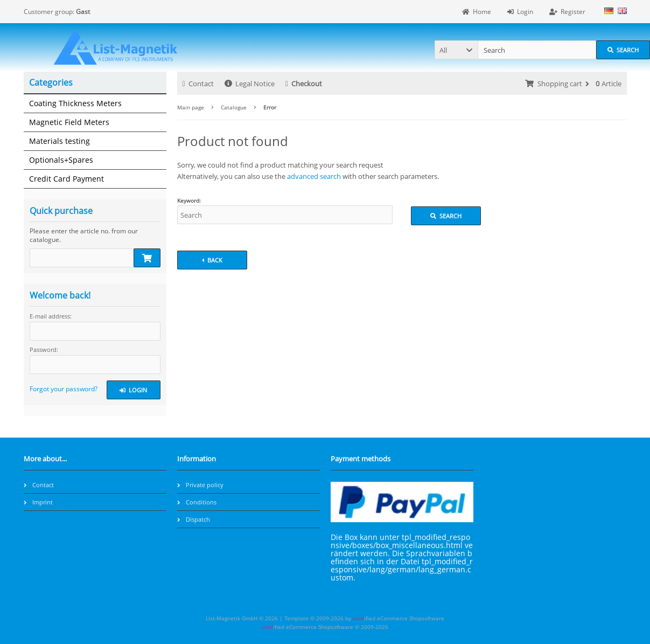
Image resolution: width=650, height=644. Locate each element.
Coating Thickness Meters (75, 103)
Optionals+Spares (61, 160)
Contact (198, 84)
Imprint (38, 502)
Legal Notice (250, 84)
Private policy (200, 485)
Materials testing (60, 141)
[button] (456, 50)
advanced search (314, 176)
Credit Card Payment (67, 179)
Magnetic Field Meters (69, 122)
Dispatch (194, 519)
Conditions (197, 502)
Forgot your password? (64, 389)
